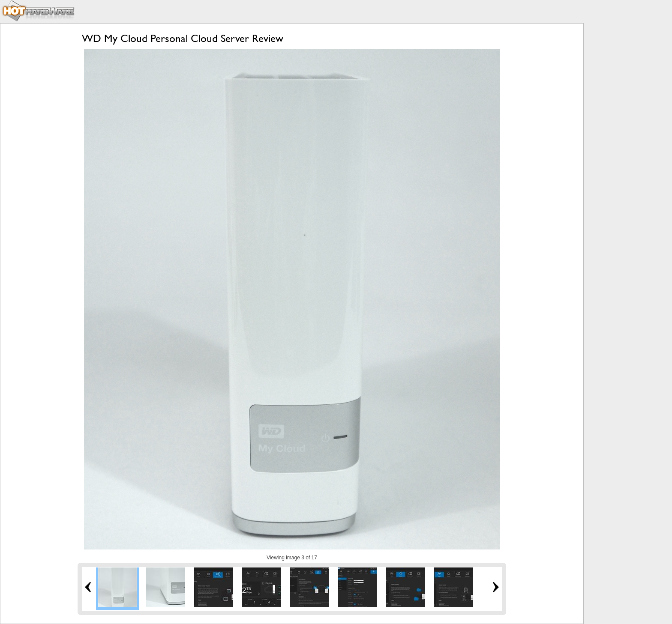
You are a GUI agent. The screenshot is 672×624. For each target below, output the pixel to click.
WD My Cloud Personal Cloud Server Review (183, 38)
